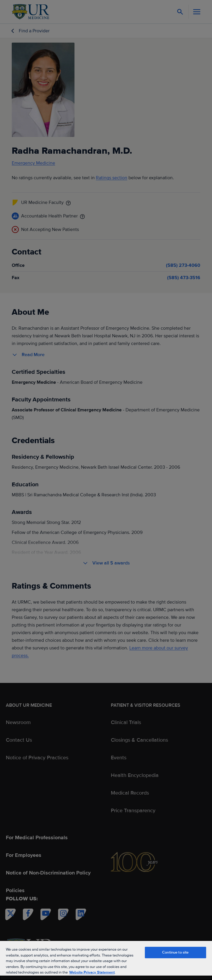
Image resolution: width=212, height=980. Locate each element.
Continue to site (175, 952)
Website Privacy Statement (92, 972)
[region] (106, 960)
